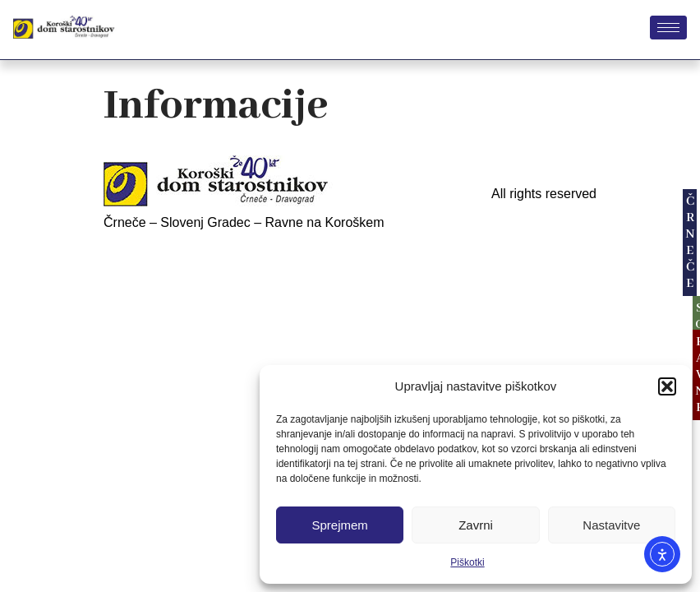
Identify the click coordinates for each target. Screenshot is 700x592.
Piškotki (467, 562)
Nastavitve (611, 525)
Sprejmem (339, 525)
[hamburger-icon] (668, 28)
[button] (667, 386)
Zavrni (476, 525)
